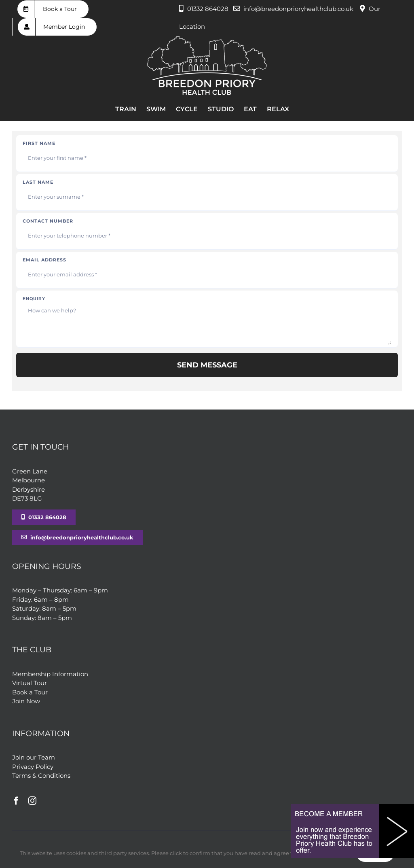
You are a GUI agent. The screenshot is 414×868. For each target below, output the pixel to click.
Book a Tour (30, 692)
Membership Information (50, 674)
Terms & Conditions (41, 776)
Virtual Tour (30, 683)
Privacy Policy (33, 767)
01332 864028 (208, 9)
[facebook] (16, 801)
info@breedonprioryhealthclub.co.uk (298, 9)
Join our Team (34, 757)
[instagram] (32, 801)
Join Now (26, 701)
